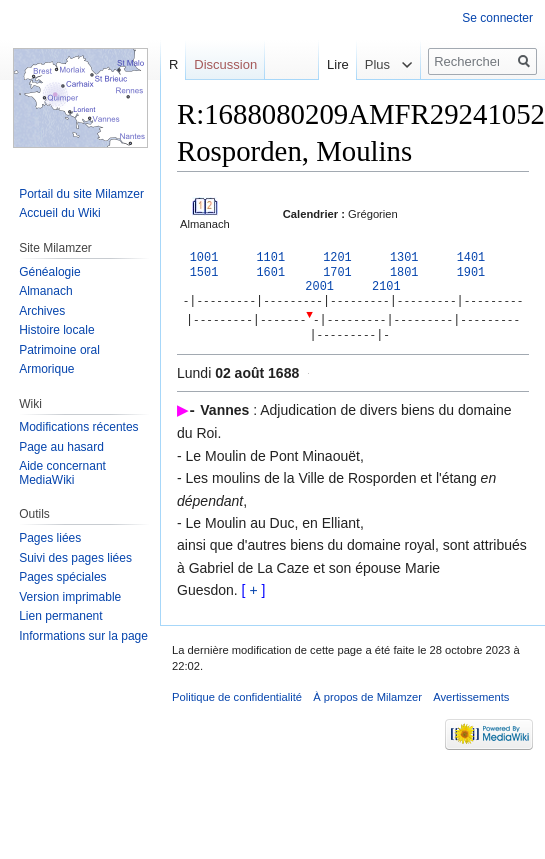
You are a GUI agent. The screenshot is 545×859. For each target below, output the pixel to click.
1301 (404, 258)
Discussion (225, 64)
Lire (324, 64)
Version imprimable (70, 597)
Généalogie (49, 272)
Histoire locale (56, 330)
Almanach (45, 291)
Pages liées (50, 538)
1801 (404, 274)
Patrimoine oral (59, 350)
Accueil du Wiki (59, 213)
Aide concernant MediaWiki (62, 473)
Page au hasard (61, 447)
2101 (386, 289)
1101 (270, 258)
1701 (337, 274)
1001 (204, 258)
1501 (204, 274)
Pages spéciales (62, 577)
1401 (471, 258)
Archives (42, 311)
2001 (319, 289)
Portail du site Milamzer (81, 194)
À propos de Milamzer (367, 702)
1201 (337, 258)
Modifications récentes (78, 427)
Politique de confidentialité (237, 702)
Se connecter (497, 18)
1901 (471, 274)
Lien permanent (60, 616)
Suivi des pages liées (75, 558)
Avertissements (471, 702)
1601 (270, 274)
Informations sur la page (83, 636)
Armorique (46, 369)
